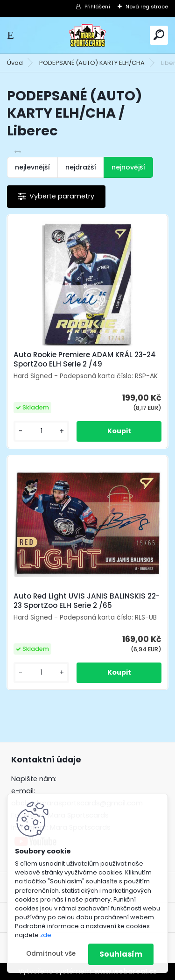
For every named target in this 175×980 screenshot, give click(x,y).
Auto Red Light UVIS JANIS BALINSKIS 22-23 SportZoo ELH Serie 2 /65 (87, 601)
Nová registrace (147, 7)
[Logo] (88, 35)
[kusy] (41, 431)
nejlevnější (32, 167)
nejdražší (81, 167)
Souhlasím (121, 954)
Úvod (15, 63)
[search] (159, 35)
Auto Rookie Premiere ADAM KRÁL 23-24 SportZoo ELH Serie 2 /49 (85, 360)
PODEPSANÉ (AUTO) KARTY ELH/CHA (92, 63)
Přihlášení (97, 7)
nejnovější (128, 167)
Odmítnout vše (51, 954)
